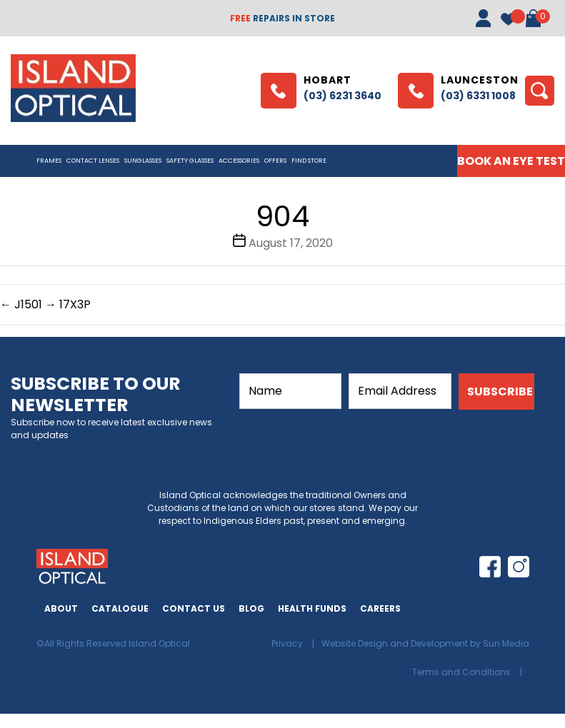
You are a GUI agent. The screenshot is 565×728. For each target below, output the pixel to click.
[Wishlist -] (508, 34)
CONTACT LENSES (93, 161)
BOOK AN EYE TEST (511, 161)
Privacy (288, 643)
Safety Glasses (190, 161)
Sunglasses (143, 161)
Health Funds (312, 608)
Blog (251, 608)
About (61, 608)
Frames (49, 161)
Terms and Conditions (462, 672)
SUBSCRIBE (500, 391)
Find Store (309, 161)
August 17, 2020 (291, 243)
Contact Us (194, 608)
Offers (275, 161)
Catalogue (120, 608)
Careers (380, 608)
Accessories (239, 161)
